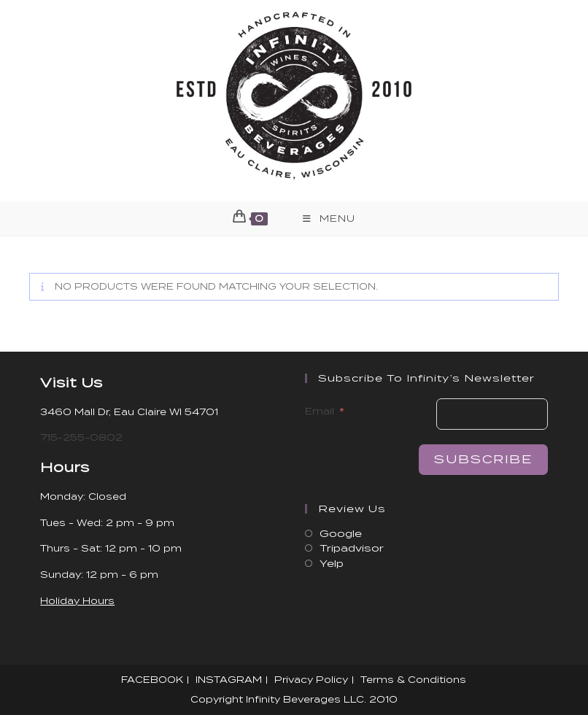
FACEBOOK (152, 680)
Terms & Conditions (413, 680)
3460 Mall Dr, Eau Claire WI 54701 (129, 412)
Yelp (332, 564)
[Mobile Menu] (329, 219)
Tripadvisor (352, 548)
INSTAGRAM (229, 680)
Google (341, 534)
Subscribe (483, 459)
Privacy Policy (311, 680)
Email (320, 411)
